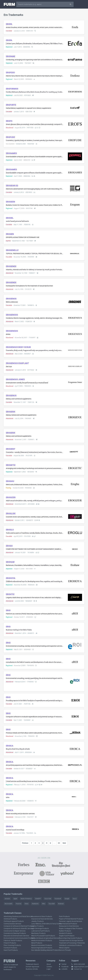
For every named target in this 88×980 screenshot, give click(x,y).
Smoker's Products (66, 933)
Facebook (58, 899)
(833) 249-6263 (78, 964)
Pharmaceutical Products (68, 924)
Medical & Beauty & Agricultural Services (45, 938)
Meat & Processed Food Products (43, 936)
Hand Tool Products (11, 950)
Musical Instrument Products (42, 945)
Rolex (27, 904)
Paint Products (64, 916)
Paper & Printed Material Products (71, 919)
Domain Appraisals (32, 967)
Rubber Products (65, 931)
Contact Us (77, 969)
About (49, 964)
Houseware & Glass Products (42, 916)
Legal (48, 969)
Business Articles (32, 969)
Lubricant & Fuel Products (41, 931)
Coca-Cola (48, 899)
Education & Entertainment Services (16, 936)
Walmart (61, 904)
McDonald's (8, 904)
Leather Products (37, 926)
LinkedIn (63, 969)
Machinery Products (38, 933)
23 (59, 843)
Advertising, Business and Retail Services (18, 916)
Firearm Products (10, 943)
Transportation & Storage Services (71, 940)
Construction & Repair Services (15, 931)
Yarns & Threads (65, 950)
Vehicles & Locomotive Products (70, 945)
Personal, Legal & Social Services (71, 921)
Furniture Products (10, 948)
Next (64, 843)
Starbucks (35, 904)
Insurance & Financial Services (42, 919)
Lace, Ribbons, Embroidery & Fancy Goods (46, 924)
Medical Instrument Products (42, 940)
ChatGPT (38, 899)
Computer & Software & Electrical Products (19, 926)
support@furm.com (80, 967)
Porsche (19, 904)
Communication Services (12, 924)
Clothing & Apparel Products (14, 921)
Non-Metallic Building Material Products (45, 950)
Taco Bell (52, 904)
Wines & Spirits (64, 948)
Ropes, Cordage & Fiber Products (71, 928)
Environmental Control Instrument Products (19, 938)
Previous (25, 843)
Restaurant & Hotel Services (69, 926)
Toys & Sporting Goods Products (71, 938)
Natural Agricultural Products (42, 948)
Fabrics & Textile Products (13, 940)
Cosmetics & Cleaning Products (15, 933)
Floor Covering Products (12, 945)
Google (67, 899)
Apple (15, 899)
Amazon (7, 899)
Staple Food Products (67, 936)
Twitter (63, 964)
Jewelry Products (37, 921)
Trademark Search (32, 964)
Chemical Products (10, 919)
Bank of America (26, 899)
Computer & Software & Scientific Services (19, 928)
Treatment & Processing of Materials (72, 943)
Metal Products (37, 943)
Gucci (75, 899)
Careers (49, 967)
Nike (44, 904)
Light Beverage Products (40, 928)
